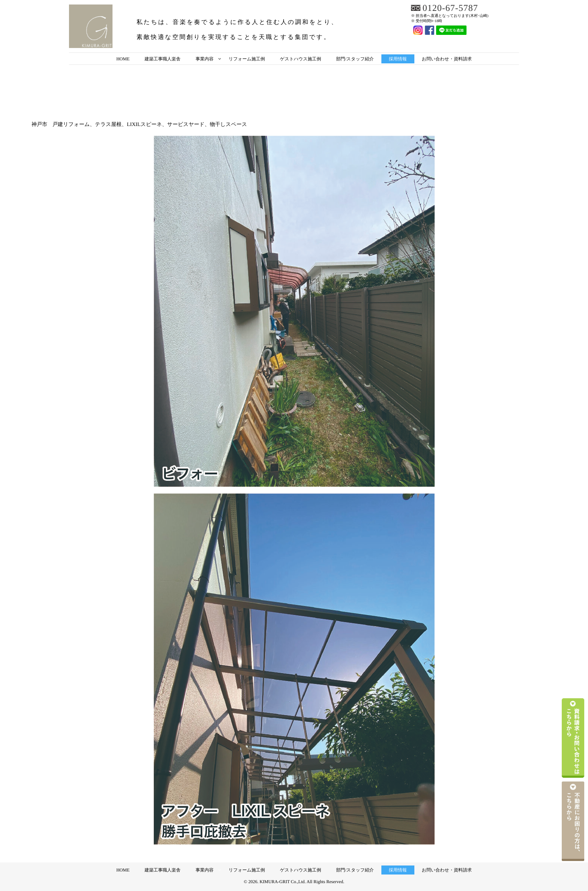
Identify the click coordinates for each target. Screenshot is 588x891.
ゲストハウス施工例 (301, 59)
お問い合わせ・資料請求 (447, 59)
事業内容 (204, 59)
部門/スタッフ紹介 (355, 59)
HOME (123, 59)
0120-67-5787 (450, 8)
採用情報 (398, 59)
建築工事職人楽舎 (162, 59)
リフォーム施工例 (247, 59)
